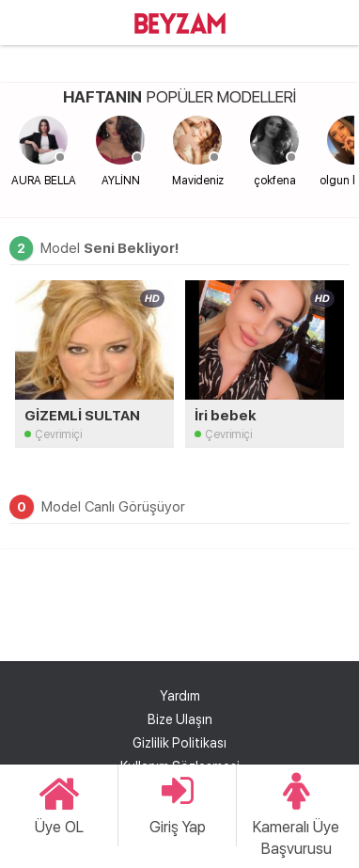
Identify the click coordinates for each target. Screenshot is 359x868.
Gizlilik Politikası (179, 743)
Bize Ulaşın (180, 719)
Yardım (180, 696)
